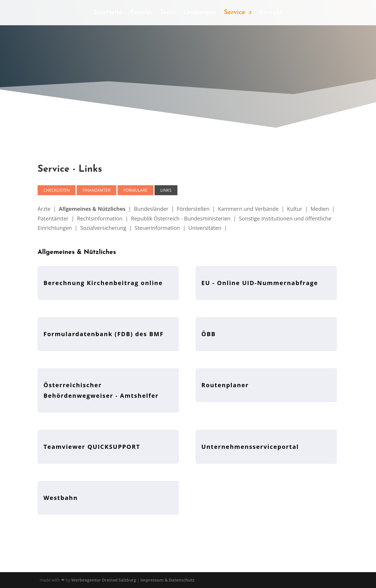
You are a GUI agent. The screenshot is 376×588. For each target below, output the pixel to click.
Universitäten (205, 228)
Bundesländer (151, 209)
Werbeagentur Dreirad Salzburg (104, 580)
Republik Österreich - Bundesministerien (181, 218)
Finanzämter (96, 190)
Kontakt (271, 13)
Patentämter (53, 218)
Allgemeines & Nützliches (92, 209)
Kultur (294, 209)
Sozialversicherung (103, 228)
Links (166, 190)
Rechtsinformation (100, 218)
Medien (320, 209)
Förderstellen (193, 209)
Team (168, 13)
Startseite (108, 13)
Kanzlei (141, 13)
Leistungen (200, 13)
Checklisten (57, 190)
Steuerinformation (157, 228)
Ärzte (44, 209)
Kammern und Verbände (248, 209)
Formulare (135, 190)
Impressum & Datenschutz (167, 580)
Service (234, 13)
